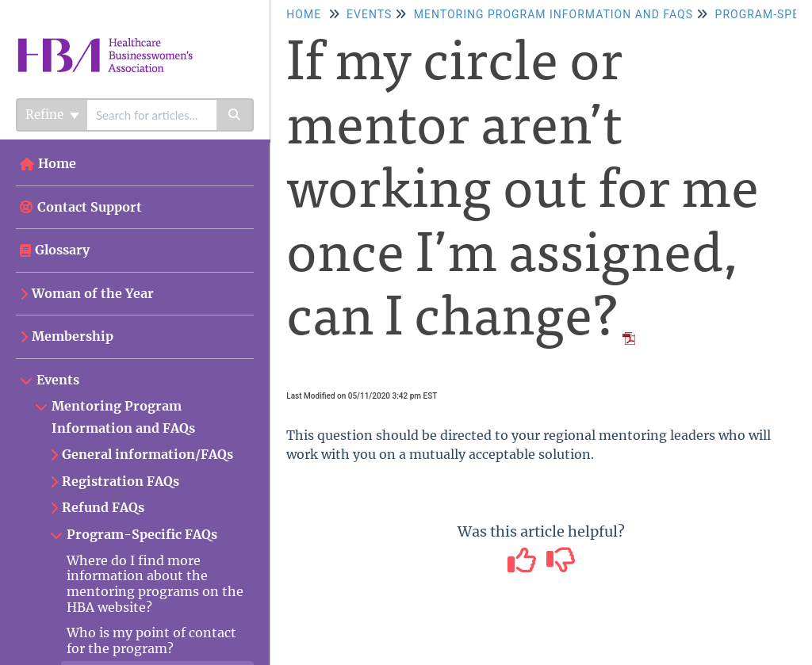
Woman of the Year (93, 293)
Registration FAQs (121, 481)
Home (57, 163)
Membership (73, 336)
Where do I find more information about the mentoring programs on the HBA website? (155, 584)
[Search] (235, 115)
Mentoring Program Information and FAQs (123, 417)
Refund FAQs (103, 507)
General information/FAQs (147, 454)
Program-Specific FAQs (142, 534)
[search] (152, 115)
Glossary (62, 250)
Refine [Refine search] (52, 115)
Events (58, 380)
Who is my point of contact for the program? (151, 640)
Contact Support (81, 207)
